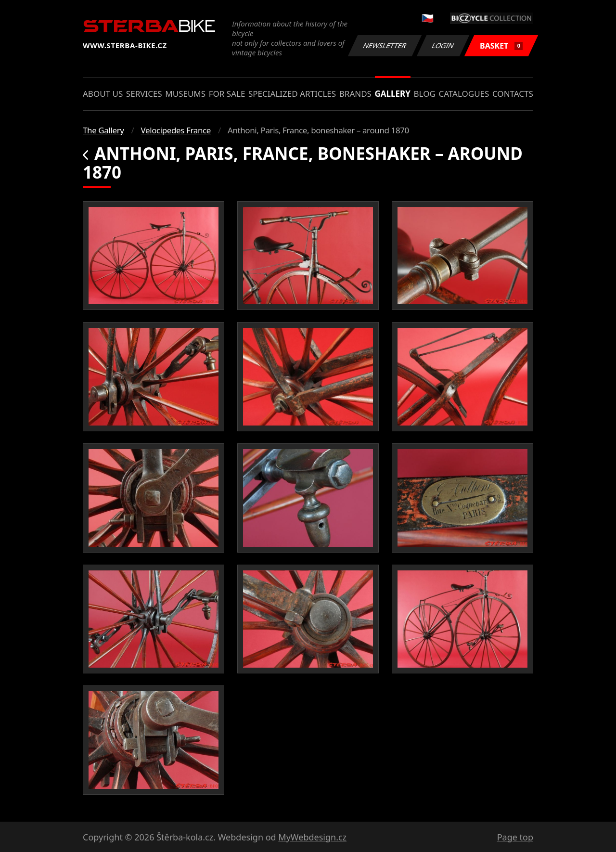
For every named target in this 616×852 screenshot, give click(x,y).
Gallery (393, 94)
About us (103, 94)
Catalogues (464, 94)
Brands (355, 94)
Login (443, 45)
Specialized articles (292, 94)
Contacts (513, 94)
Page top (515, 837)
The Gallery (103, 130)
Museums (185, 94)
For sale (227, 94)
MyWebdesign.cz (312, 837)
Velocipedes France (176, 130)
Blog (425, 94)
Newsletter (385, 45)
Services (144, 94)
